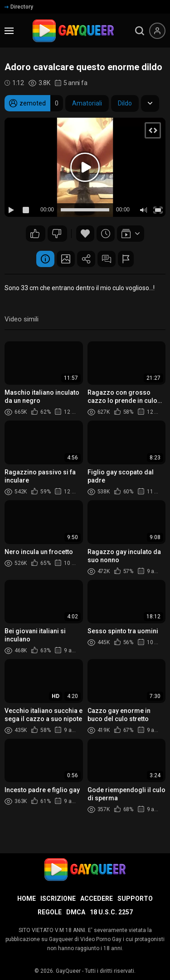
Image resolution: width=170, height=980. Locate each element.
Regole (50, 912)
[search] (140, 31)
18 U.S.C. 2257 (111, 912)
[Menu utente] (157, 31)
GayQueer (68, 971)
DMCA (76, 912)
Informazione (45, 259)
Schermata (66, 259)
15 (35, 234)
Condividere (86, 259)
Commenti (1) (107, 259)
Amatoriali (87, 103)
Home (27, 899)
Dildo (125, 103)
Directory (19, 7)
